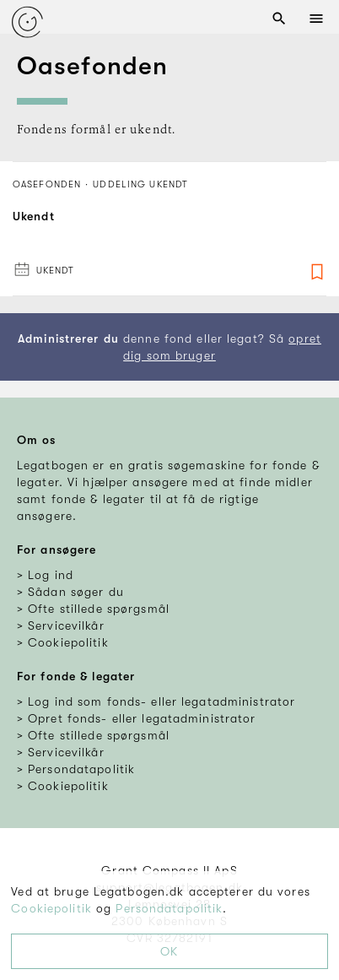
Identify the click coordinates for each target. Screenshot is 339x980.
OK (169, 951)
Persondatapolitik (169, 908)
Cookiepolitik (51, 908)
